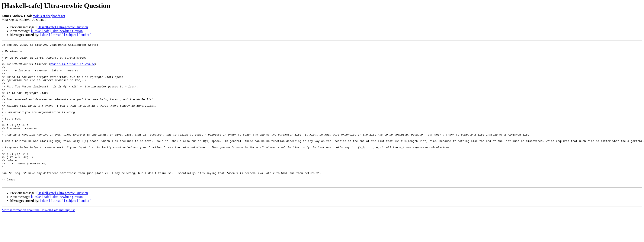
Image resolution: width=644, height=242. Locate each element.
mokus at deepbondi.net (49, 16)
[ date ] (45, 35)
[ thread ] (57, 35)
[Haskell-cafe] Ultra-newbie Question (62, 27)
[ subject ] (71, 35)
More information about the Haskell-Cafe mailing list (38, 238)
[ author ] (85, 35)
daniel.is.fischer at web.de (72, 68)
